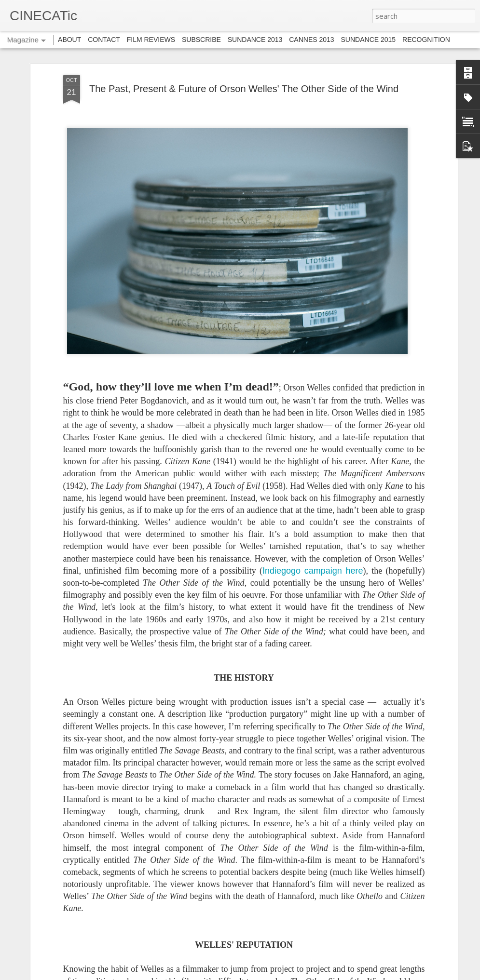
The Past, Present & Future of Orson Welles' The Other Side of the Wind (244, 89)
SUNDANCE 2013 (255, 40)
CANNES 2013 (311, 40)
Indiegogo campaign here (313, 571)
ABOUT (69, 40)
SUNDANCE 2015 (369, 40)
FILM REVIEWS (151, 40)
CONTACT (104, 40)
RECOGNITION (426, 40)
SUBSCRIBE (201, 40)
